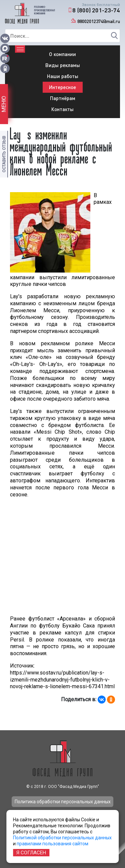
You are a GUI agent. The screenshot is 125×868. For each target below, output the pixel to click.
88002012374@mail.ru (99, 21)
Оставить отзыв (4, 154)
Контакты (62, 109)
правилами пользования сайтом (52, 844)
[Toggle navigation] (20, 49)
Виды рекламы (63, 65)
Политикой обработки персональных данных (62, 838)
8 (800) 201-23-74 (96, 10)
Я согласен (31, 853)
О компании (62, 54)
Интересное (62, 87)
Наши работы (63, 76)
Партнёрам (63, 98)
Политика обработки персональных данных (63, 802)
